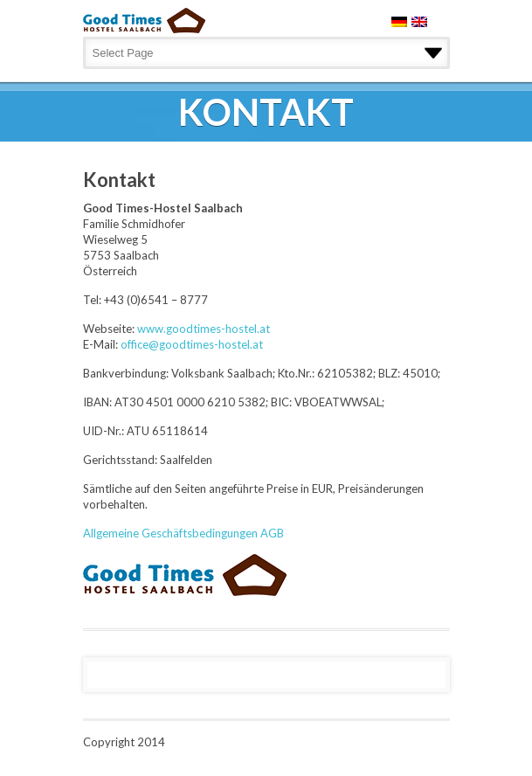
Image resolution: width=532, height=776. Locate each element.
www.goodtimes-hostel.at (204, 329)
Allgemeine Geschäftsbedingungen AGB (183, 533)
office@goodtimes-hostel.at (192, 344)
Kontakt (119, 180)
